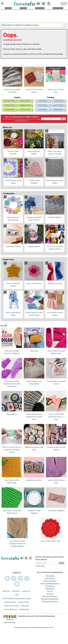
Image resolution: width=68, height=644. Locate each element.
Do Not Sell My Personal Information (17, 599)
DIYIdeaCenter (50, 586)
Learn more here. (9, 622)
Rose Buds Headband (56, 511)
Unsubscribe (24, 609)
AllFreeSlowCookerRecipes (50, 599)
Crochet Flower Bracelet (13, 153)
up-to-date (23, 49)
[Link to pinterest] (20, 578)
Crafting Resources (25, 105)
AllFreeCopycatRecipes (50, 596)
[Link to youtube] (17, 584)
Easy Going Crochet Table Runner (12, 481)
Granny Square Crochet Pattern (55, 182)
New (4, 326)
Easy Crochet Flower (34, 283)
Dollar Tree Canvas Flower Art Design (55, 153)
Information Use (24, 121)
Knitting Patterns (58, 110)
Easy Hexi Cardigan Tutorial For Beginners (12, 352)
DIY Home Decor (25, 110)
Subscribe (25, 606)
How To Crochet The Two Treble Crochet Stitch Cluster (12, 450)
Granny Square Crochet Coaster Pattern (34, 314)
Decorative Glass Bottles (34, 153)
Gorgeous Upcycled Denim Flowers (34, 219)
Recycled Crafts (25, 101)
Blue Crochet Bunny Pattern (13, 314)
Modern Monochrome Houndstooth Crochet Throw (34, 417)
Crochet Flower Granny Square (13, 182)
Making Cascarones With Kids (34, 448)
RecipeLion (50, 594)
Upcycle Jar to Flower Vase (56, 91)
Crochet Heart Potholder (34, 182)
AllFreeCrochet (50, 576)
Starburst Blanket (55, 217)
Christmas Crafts (10, 105)
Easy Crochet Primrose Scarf (56, 481)
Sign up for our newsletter (13, 54)
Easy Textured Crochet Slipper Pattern (56, 352)
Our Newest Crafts (10, 101)
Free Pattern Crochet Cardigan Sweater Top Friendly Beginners (17, 544)
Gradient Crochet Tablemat (34, 512)
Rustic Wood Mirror (13, 246)
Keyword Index (10, 602)
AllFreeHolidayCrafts (50, 581)
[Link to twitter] (14, 578)
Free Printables (43, 101)
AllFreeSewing (50, 589)
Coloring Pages (43, 110)
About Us (6, 591)
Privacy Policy (24, 602)
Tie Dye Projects (58, 101)
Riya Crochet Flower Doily (51, 541)
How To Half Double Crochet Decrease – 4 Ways (56, 417)
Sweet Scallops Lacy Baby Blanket (34, 383)
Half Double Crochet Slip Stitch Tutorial (12, 512)
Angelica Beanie (34, 246)
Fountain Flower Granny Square (34, 91)
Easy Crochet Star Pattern (13, 285)
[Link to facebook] (7, 578)
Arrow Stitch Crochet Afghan (55, 314)
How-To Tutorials (58, 105)
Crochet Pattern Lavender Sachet (56, 383)
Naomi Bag (34, 351)
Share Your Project (12, 606)
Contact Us (26, 591)
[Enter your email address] (47, 563)
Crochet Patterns (10, 110)
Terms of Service (11, 609)
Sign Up (63, 119)
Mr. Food (50, 591)
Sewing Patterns (43, 105)
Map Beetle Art (12, 414)
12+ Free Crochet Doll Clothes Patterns (55, 248)
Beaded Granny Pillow (34, 480)
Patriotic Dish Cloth (55, 283)
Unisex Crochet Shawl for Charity (12, 91)
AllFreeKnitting (50, 578)
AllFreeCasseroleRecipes (50, 601)
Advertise (16, 591)
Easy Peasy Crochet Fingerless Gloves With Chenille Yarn (12, 384)
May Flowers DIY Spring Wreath (13, 219)
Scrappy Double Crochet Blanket (56, 448)
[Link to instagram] (27, 578)
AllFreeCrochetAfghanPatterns (50, 584)
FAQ (17, 595)
